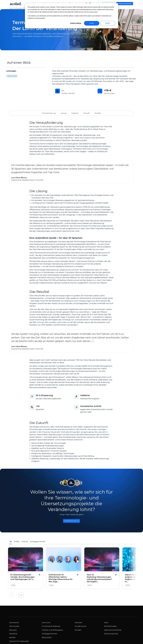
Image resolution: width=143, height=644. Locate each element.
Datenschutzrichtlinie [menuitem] (113, 631)
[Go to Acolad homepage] (16, 4)
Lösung (64, 113)
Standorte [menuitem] (13, 635)
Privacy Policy (93, 12)
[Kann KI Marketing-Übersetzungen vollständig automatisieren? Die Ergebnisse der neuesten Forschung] (102, 569)
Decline (108, 23)
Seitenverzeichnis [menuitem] (111, 635)
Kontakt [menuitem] (78, 631)
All (11, 542)
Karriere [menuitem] (12, 638)
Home (11, 8)
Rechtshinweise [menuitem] (110, 627)
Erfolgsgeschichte (38, 542)
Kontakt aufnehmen (125, 4)
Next (21, 596)
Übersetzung (12, 76)
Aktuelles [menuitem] (13, 631)
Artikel (17, 542)
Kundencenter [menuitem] (81, 627)
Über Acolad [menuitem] (14, 627)
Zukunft (86, 113)
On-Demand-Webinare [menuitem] (51, 627)
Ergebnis (74, 113)
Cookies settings (76, 23)
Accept (92, 23)
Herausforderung (50, 113)
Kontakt (96, 113)
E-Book (25, 542)
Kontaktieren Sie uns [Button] (72, 521)
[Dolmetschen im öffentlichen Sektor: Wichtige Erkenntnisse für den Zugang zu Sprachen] (64, 569)
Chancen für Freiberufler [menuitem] (19, 642)
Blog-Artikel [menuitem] (47, 638)
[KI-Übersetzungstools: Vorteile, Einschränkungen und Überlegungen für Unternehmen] (26, 569)
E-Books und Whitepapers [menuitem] (52, 631)
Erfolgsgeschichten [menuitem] (50, 635)
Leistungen (18, 8)
